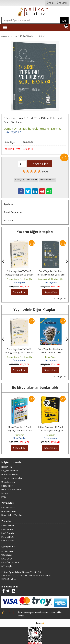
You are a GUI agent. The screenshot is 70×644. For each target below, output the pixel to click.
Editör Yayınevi (51, 438)
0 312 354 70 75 (9, 579)
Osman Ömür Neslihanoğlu (19, 279)
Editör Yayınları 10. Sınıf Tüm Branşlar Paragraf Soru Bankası (51, 430)
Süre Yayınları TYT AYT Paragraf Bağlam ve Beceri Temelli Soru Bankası (19, 275)
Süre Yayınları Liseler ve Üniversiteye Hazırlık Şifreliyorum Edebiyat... (51, 353)
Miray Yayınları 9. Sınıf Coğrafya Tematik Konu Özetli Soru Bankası (19, 430)
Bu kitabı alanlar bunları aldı (35, 388)
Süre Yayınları (19, 282)
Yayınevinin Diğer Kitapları (35, 310)
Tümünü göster (59, 298)
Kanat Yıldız (51, 357)
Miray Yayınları (19, 438)
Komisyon (19, 435)
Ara (64, 21)
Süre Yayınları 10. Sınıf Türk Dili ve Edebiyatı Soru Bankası (51, 275)
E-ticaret (31, 623)
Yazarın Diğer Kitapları (35, 232)
